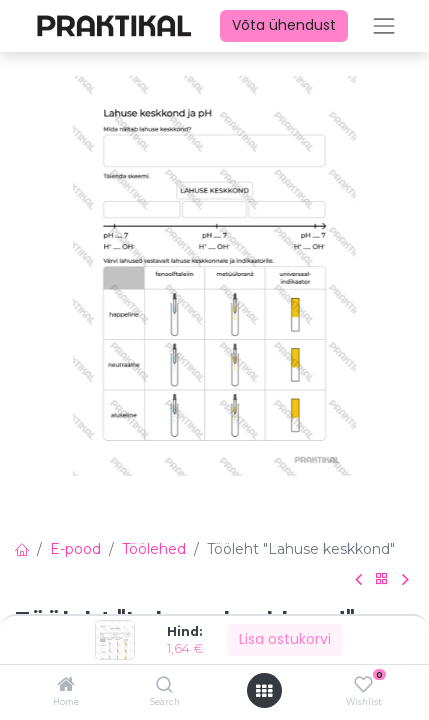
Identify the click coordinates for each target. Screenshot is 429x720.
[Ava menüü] (264, 691)
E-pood (75, 549)
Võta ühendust (284, 25)
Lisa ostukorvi (285, 639)
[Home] (66, 686)
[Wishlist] (363, 685)
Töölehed (154, 549)
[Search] (164, 686)
